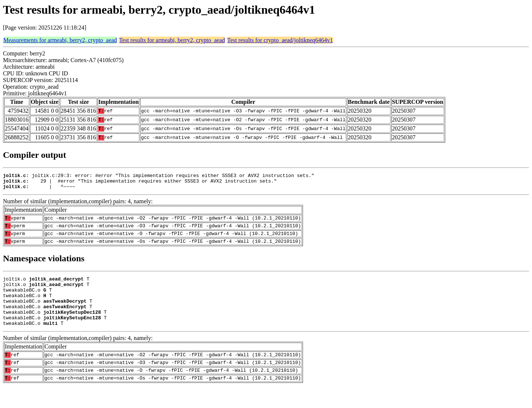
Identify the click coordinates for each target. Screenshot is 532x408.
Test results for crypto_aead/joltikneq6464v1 (280, 40)
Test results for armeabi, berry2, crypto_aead (172, 40)
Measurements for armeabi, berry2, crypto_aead (60, 40)
